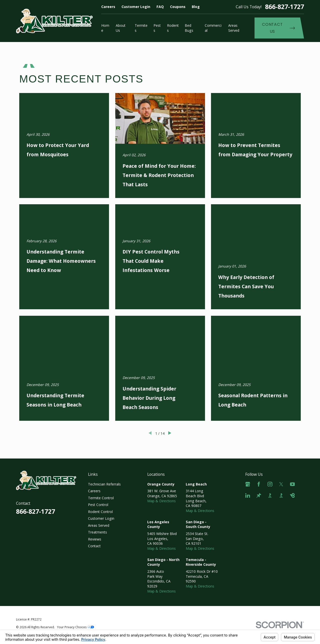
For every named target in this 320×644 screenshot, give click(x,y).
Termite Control (101, 498)
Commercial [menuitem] (213, 28)
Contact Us (278, 28)
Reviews (95, 539)
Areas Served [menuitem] (234, 28)
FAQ (160, 7)
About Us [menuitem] (121, 28)
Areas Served (99, 525)
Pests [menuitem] (157, 28)
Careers (108, 7)
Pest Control (98, 505)
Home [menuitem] (105, 28)
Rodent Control (100, 512)
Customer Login (136, 7)
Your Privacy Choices (75, 627)
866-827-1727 (284, 7)
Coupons (178, 7)
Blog (196, 7)
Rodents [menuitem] (173, 28)
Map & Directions (161, 501)
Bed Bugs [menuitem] (189, 28)
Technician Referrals (104, 484)
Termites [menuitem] (141, 28)
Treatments (97, 532)
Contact (94, 546)
